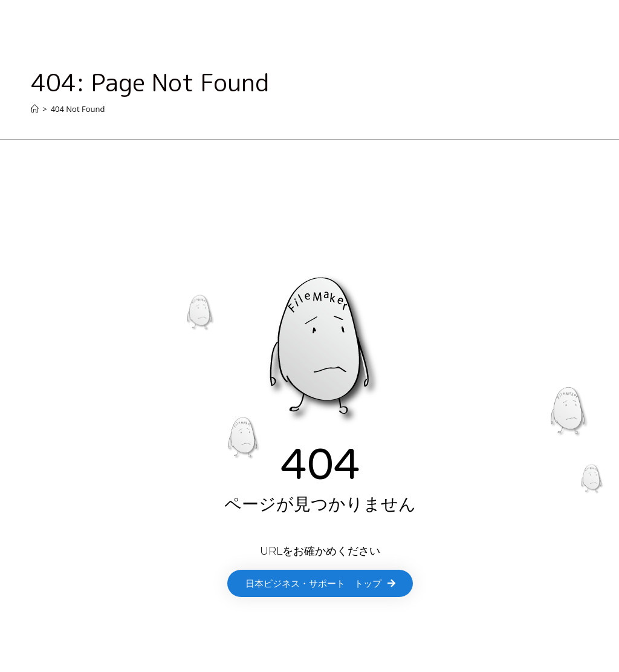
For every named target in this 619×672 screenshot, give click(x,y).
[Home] (35, 109)
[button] (320, 583)
